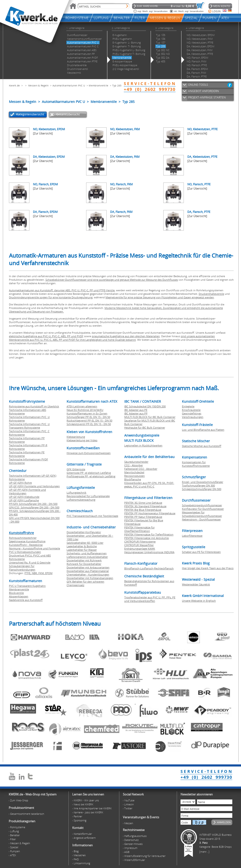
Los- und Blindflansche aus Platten (203, 430)
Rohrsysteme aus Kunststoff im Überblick (34, 406)
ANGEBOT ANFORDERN (203, 91)
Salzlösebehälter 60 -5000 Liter (85, 543)
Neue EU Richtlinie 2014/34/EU (85, 410)
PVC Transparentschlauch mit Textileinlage (92, 516)
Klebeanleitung (76, 437)
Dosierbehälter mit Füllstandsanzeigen (90, 578)
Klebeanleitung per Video (82, 440)
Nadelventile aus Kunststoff (26, 600)
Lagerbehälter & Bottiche (82, 546)
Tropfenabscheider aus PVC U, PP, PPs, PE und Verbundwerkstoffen (150, 599)
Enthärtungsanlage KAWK (140, 549)
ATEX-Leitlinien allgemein (82, 406)
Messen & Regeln (38, 85)
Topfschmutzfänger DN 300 (198, 485)
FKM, (42, 573)
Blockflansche (133, 479)
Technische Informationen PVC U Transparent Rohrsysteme (29, 426)
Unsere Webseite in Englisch (199, 601)
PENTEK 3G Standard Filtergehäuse (145, 506)
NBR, (35, 573)
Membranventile (98, 85)
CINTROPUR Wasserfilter (139, 545)
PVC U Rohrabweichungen (25, 552)
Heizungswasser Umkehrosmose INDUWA (149, 552)
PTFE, (28, 573)
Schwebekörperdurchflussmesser (202, 505)
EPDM (49, 573)
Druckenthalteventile (211, 294)
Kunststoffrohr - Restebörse (26, 545)
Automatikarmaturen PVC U (69, 85)
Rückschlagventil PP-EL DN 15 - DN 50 (89, 420)
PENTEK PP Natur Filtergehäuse (143, 517)
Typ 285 (117, 85)
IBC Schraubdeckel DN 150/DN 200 (145, 406)
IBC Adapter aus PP (136, 413)
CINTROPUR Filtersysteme (140, 541)
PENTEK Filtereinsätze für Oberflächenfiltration (139, 529)
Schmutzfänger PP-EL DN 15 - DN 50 (88, 417)
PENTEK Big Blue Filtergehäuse (143, 510)
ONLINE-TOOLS (198, 85)
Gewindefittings (192, 413)
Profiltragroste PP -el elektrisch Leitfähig (91, 476)
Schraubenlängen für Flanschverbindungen (22, 568)
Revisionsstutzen (135, 476)
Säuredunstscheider (136, 462)
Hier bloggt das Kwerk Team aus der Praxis (208, 568)
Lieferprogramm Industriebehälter (87, 557)
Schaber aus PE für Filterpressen (201, 552)
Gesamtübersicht (68, 114)
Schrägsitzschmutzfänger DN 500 (202, 489)
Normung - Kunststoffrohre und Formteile (34, 548)
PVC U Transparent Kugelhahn (27, 586)
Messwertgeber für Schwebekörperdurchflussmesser (202, 514)
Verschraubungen (193, 417)
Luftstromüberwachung (81, 500)
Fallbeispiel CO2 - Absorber (141, 469)
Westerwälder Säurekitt (196, 584)
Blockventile (16, 593)
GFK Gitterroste (76, 469)
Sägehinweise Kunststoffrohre (27, 541)
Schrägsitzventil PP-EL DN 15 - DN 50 (89, 424)
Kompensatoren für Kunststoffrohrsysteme (196, 464)
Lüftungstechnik (76, 493)
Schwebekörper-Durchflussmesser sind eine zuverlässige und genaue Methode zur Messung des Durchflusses (112, 280)
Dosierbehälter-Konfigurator (84, 532)
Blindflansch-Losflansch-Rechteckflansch (149, 568)
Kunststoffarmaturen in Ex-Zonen (87, 413)
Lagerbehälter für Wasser (82, 550)
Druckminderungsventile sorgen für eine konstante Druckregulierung (51, 297)
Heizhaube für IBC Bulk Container (145, 428)
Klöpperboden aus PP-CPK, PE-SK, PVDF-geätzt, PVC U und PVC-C (149, 485)
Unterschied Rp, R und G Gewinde (30, 562)
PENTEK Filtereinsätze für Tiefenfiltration (149, 534)
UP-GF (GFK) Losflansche (24, 500)
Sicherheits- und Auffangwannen (87, 553)
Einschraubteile (191, 410)
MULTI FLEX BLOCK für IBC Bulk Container (150, 417)
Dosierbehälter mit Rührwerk (84, 560)
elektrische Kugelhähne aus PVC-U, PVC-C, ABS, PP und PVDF (46, 336)
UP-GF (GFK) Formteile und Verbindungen (34, 486)
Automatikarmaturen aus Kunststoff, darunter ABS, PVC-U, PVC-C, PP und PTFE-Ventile (62, 290)
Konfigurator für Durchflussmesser (203, 509)
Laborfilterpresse (192, 536)
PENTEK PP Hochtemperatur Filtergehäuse (150, 513)
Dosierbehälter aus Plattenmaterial (88, 571)
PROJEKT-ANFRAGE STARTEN (207, 97)
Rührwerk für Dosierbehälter (84, 564)
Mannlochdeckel (134, 472)
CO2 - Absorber (134, 465)
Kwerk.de (14, 85)
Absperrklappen (19, 596)
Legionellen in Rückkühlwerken (143, 445)
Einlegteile (188, 406)
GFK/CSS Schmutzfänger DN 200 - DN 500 (34, 507)
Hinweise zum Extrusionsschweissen (89, 453)
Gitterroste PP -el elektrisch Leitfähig (89, 473)
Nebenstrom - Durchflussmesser (201, 519)
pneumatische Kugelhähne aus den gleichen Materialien (126, 336)
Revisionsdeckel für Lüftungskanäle (88, 496)
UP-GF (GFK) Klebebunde (24, 497)
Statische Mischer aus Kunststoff (202, 446)
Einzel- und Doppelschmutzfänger (203, 482)
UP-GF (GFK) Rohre (20, 483)
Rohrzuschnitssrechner (23, 538)
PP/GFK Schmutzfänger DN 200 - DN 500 (33, 504)
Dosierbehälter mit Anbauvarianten (88, 567)
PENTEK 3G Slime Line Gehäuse (143, 503)
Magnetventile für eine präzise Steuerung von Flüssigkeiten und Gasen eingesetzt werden (160, 297)
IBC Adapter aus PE (136, 410)
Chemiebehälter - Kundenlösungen (88, 574)
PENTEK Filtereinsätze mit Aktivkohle (147, 538)
